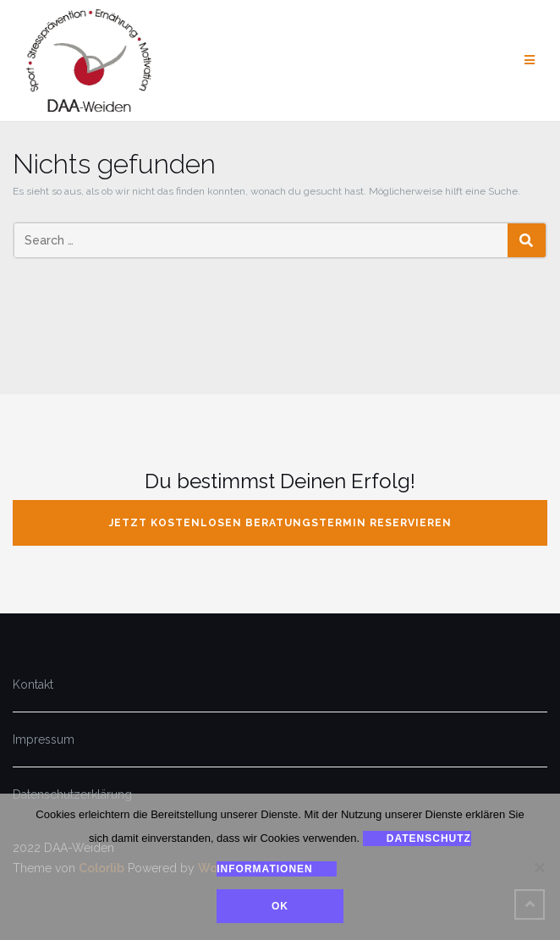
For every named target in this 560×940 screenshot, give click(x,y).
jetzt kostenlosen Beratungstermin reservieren (280, 523)
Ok (280, 906)
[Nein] (539, 867)
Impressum (44, 739)
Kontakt (33, 684)
